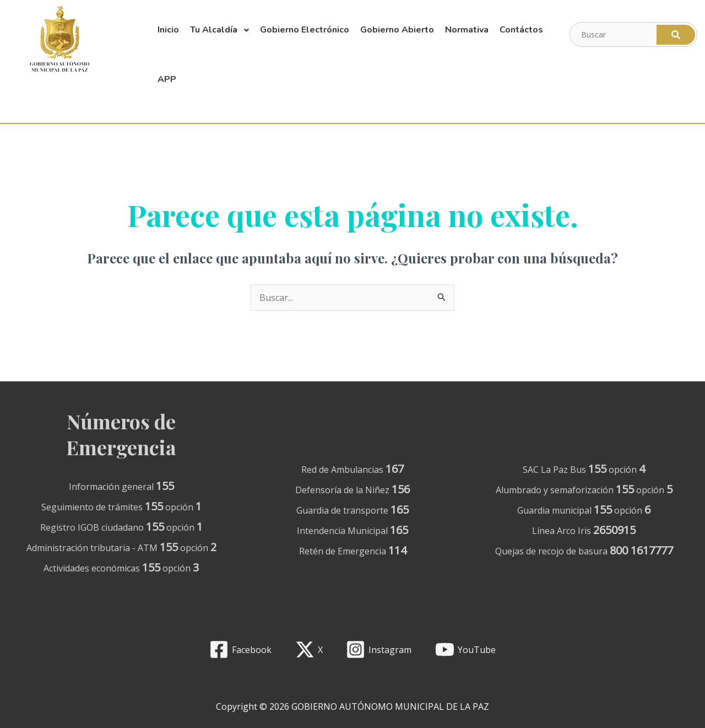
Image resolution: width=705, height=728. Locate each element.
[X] (309, 649)
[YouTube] (466, 649)
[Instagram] (379, 649)
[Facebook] (240, 649)
